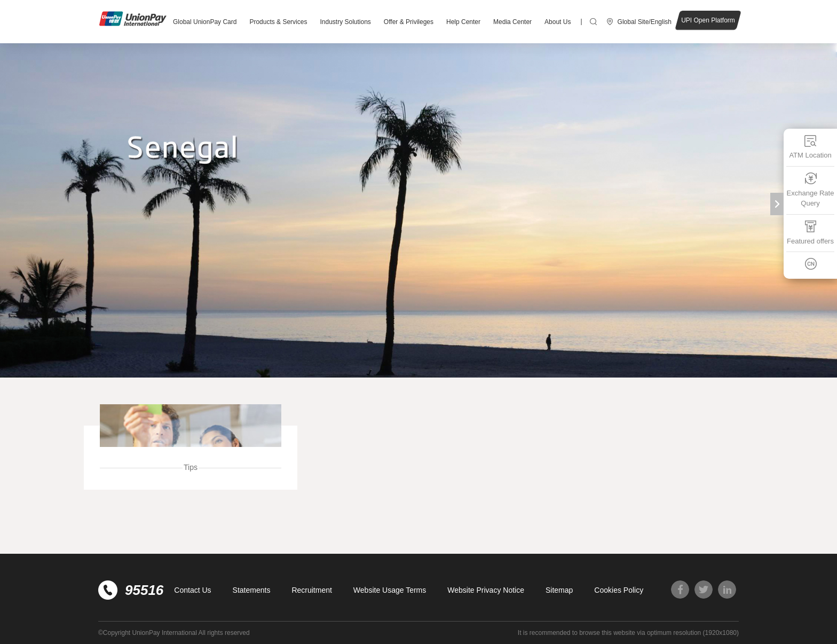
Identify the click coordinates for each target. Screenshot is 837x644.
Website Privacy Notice (486, 590)
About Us (558, 22)
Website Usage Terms (390, 590)
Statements (252, 590)
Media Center (512, 22)
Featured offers (810, 233)
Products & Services (278, 22)
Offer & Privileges (409, 22)
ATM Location (810, 147)
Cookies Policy (619, 590)
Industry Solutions (345, 22)
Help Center (463, 22)
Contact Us (192, 590)
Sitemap (559, 590)
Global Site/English (645, 22)
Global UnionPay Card (205, 22)
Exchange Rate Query (811, 190)
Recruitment (311, 590)
